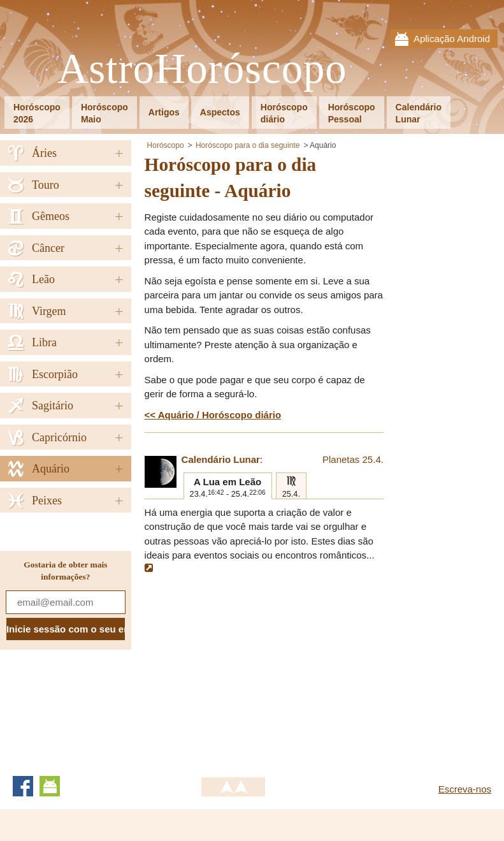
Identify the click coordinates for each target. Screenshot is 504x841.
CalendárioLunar (419, 113)
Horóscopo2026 (37, 113)
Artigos (164, 112)
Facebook (23, 786)
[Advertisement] (252, 668)
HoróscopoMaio (104, 113)
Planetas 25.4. (353, 459)
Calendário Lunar (221, 459)
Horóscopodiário (284, 113)
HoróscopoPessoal (352, 113)
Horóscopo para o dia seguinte (248, 145)
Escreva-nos (465, 789)
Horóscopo (166, 145)
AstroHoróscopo (202, 69)
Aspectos (220, 112)
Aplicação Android (452, 39)
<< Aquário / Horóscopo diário (213, 415)
